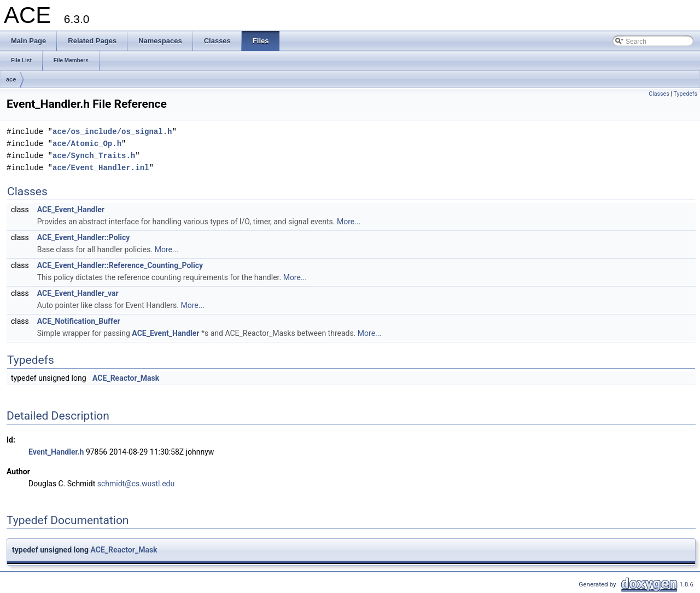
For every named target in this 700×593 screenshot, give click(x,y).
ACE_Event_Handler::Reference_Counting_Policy (120, 265)
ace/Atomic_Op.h (87, 144)
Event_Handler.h (56, 452)
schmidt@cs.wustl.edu (136, 484)
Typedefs (685, 94)
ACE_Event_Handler (71, 210)
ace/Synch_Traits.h (94, 156)
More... (349, 222)
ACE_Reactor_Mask (126, 378)
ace (11, 79)
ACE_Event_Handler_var (78, 293)
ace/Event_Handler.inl (101, 168)
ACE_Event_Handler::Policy (84, 237)
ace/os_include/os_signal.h (112, 132)
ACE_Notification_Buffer (79, 321)
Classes (659, 94)
